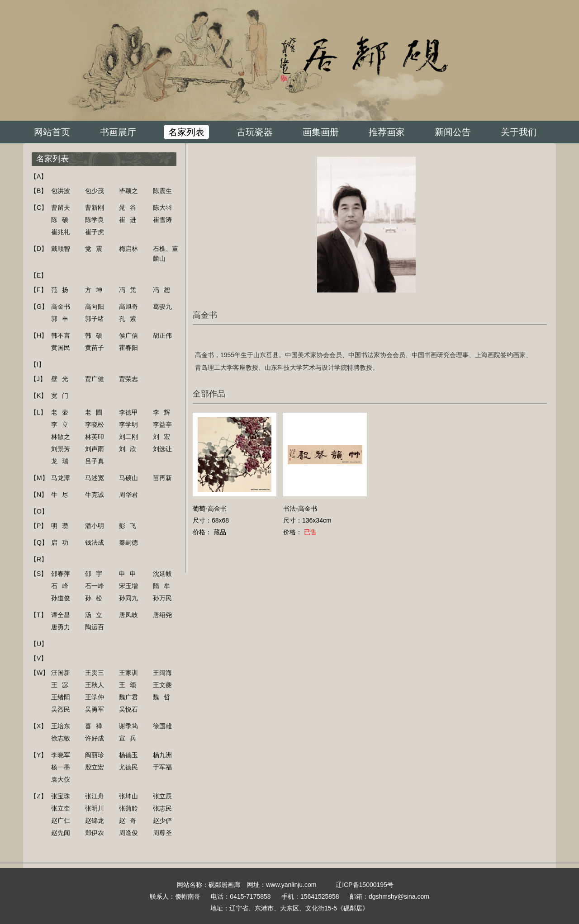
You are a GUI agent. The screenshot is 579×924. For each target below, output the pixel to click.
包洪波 (61, 191)
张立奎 (61, 808)
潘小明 (95, 526)
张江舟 (95, 796)
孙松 (96, 598)
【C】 (39, 207)
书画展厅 (118, 132)
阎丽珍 (95, 755)
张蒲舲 (128, 808)
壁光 (62, 379)
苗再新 (162, 478)
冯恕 (164, 290)
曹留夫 (61, 207)
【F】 (39, 290)
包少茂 (95, 191)
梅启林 (128, 249)
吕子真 (95, 461)
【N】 (39, 495)
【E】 (39, 275)
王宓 (62, 685)
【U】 (39, 644)
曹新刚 (95, 207)
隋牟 (164, 586)
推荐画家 (387, 132)
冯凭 (130, 290)
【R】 (39, 559)
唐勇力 (61, 627)
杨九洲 (162, 755)
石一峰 (95, 586)
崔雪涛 (162, 220)
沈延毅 (162, 574)
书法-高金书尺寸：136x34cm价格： (307, 520)
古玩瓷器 (255, 132)
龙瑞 (62, 461)
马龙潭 (61, 478)
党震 (96, 249)
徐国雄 (162, 726)
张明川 (95, 808)
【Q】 (39, 542)
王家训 (128, 673)
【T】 (39, 615)
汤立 (96, 615)
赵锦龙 (95, 820)
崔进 (130, 220)
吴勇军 (95, 709)
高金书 (61, 306)
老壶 (62, 412)
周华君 (128, 495)
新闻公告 (453, 132)
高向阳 (95, 306)
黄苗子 (95, 348)
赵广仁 (61, 820)
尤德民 (128, 767)
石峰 (62, 586)
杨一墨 (61, 767)
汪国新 (61, 673)
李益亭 (162, 424)
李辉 (164, 412)
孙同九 (128, 598)
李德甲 (128, 412)
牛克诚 (95, 495)
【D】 (39, 249)
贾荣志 (128, 379)
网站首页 (52, 132)
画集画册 (321, 132)
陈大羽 (162, 207)
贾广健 (95, 379)
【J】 (38, 379)
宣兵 (130, 738)
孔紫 (130, 319)
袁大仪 (61, 779)
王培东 (61, 726)
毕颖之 (128, 191)
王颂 (130, 685)
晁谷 (130, 207)
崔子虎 (95, 232)
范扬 (62, 290)
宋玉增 (128, 586)
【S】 (39, 574)
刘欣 (130, 449)
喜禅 (96, 726)
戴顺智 (61, 249)
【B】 (39, 191)
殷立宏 (95, 767)
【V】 (39, 658)
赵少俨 (162, 820)
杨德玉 (128, 755)
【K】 (39, 396)
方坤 (96, 290)
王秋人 (95, 685)
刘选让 (162, 449)
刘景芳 (61, 449)
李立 (62, 424)
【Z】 (39, 796)
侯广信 (128, 335)
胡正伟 (162, 335)
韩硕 (96, 335)
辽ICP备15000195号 (365, 885)
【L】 (38, 412)
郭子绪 (95, 319)
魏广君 (128, 697)
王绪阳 (61, 697)
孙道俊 (61, 598)
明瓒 (62, 526)
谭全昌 (61, 615)
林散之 (61, 437)
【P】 (39, 526)
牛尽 (62, 495)
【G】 (39, 306)
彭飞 (130, 526)
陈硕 (62, 220)
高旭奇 (128, 306)
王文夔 (162, 685)
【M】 (39, 478)
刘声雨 (95, 449)
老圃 (96, 412)
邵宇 (96, 574)
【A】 (39, 176)
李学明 (128, 424)
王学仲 (95, 697)
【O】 (39, 511)
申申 (130, 574)
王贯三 (95, 673)
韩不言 (61, 335)
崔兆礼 (61, 232)
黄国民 (61, 348)
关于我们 (519, 132)
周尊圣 (162, 833)
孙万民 (162, 598)
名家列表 (186, 132)
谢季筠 (128, 726)
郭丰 (62, 319)
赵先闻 (61, 833)
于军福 (162, 767)
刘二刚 (128, 437)
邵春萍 (61, 574)
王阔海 (162, 673)
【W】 (40, 673)
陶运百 (95, 627)
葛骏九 (162, 306)
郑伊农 (95, 833)
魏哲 (164, 697)
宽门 (62, 396)
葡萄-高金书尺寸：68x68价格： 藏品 (211, 520)
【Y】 (39, 755)
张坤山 (128, 796)
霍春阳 (128, 348)
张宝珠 (61, 796)
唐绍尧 (162, 615)
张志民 (162, 808)
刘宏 (164, 437)
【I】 (38, 364)
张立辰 (162, 796)
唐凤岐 (128, 615)
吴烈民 (61, 709)
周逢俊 (128, 833)
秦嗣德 (128, 542)
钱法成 (95, 542)
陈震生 (162, 191)
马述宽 (95, 478)
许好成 (95, 738)
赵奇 (130, 820)
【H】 (39, 335)
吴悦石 (128, 709)
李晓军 (61, 755)
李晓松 (95, 424)
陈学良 (95, 220)
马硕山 (128, 478)
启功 (62, 542)
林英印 (95, 437)
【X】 (39, 726)
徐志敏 (61, 738)
